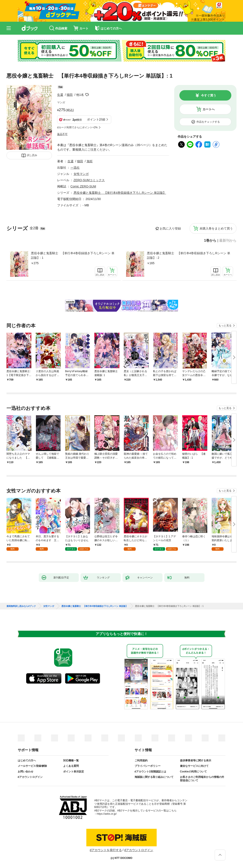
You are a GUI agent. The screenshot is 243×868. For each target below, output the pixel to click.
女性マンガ (81, 174)
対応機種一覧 (71, 761)
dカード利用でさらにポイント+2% (77, 127)
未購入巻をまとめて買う (216, 228)
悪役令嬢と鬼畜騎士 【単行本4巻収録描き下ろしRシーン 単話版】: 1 (73, 255)
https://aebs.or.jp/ (107, 814)
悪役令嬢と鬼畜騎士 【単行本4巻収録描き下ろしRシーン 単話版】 (120, 193)
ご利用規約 (141, 761)
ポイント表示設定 (74, 772)
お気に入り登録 (170, 228)
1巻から (210, 241)
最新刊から (228, 241)
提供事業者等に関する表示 (196, 761)
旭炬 (90, 161)
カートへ (209, 109)
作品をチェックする (208, 122)
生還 (60, 95)
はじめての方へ (27, 761)
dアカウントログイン (30, 777)
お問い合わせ (26, 772)
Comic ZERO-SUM (83, 186)
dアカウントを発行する (106, 850)
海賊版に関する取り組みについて (154, 777)
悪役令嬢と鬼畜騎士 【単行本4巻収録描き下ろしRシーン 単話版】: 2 (189, 255)
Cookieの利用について (193, 772)
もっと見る (225, 326)
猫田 (70, 95)
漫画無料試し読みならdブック (21, 606)
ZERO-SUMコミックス (89, 180)
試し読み (32, 155)
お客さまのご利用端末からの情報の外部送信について (202, 779)
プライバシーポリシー (148, 766)
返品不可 (62, 134)
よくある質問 (71, 766)
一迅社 (75, 168)
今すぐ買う (209, 95)
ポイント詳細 (96, 119)
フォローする (87, 95)
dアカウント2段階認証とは (150, 772)
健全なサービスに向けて (194, 766)
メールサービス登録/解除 (32, 766)
